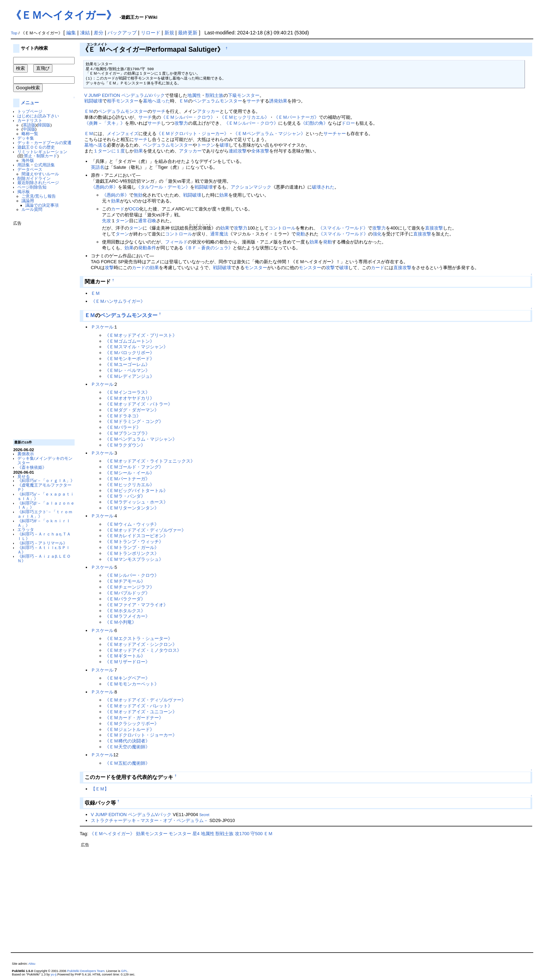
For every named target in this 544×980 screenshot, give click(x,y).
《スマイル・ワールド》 (343, 228)
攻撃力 (181, 123)
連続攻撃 (238, 151)
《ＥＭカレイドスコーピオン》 (136, 536)
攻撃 (109, 268)
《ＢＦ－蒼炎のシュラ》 (208, 248)
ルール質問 (32, 209)
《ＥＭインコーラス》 (127, 392)
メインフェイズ (123, 134)
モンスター (127, 101)
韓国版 (44, 125)
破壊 (224, 145)
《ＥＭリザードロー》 (127, 662)
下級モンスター (244, 95)
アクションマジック (251, 187)
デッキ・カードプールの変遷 (44, 143)
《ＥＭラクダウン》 (125, 445)
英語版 (29, 125)
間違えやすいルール (40, 174)
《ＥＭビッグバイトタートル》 (136, 491)
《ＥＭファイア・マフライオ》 (136, 605)
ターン (122, 221)
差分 (99, 33)
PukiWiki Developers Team (86, 971)
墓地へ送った (156, 101)
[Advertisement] (41, 330)
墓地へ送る (96, 145)
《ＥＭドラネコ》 (123, 416)
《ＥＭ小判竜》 (121, 622)
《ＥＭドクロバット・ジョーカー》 (193, 134)
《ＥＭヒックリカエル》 (244, 117)
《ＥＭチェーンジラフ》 (130, 587)
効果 (138, 151)
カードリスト (30, 120)
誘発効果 (278, 101)
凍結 (85, 33)
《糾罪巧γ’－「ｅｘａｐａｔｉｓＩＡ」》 (46, 496)
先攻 (107, 221)
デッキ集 (26, 138)
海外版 (28, 160)
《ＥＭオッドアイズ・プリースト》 (141, 335)
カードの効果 (145, 268)
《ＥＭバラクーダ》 (125, 599)
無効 (138, 195)
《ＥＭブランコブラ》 (127, 433)
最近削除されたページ (38, 182)
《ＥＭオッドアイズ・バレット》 (139, 706)
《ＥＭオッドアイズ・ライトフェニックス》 (150, 461)
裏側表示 (26, 454)
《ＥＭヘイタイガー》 (64, 15)
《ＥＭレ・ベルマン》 (127, 370)
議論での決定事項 (42, 205)
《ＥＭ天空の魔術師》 (127, 747)
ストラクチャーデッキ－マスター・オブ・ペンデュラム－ (150, 820)
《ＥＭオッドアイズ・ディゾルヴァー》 (145, 530)
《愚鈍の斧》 (104, 187)
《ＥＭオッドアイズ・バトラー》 (139, 404)
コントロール (282, 228)
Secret (204, 815)
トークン (206, 145)
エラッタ (26, 529)
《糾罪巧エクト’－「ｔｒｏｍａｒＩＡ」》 (45, 514)
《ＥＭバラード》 (123, 427)
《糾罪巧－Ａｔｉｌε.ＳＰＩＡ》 (44, 550)
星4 (196, 834)
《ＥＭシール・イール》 (130, 473)
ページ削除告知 (32, 187)
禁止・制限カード (41, 156)
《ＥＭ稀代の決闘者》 (127, 741)
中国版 (29, 129)
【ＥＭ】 (100, 789)
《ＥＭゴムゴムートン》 (130, 341)
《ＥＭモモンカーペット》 (132, 684)
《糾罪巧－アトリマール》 (42, 543)
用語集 (24, 165)
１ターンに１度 (109, 151)
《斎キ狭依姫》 (32, 467)
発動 (300, 234)
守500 (257, 834)
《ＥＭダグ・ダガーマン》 (132, 410)
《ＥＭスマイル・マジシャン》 (136, 347)
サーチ (253, 101)
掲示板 (24, 192)
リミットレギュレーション (42, 152)
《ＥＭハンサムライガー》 (118, 301)
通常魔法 (219, 234)
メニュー (30, 103)
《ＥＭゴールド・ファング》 (134, 467)
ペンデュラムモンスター (217, 101)
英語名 (98, 167)
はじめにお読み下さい (38, 116)
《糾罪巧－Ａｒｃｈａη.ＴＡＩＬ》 (44, 536)
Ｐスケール (102, 327)
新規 (169, 33)
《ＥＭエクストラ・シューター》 (139, 638)
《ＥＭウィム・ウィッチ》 (132, 524)
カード (118, 209)
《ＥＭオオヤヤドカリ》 (130, 398)
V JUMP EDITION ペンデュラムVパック (125, 95)
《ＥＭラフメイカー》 (127, 616)
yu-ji (54, 974)
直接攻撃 (434, 228)
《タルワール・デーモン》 (163, 187)
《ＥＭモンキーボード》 (130, 359)
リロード (151, 33)
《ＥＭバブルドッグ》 (127, 593)
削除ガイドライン (34, 178)
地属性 (194, 95)
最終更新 (188, 33)
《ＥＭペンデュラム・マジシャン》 (269, 134)
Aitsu (32, 964)
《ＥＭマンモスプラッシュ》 (134, 559)
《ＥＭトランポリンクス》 (132, 553)
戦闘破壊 (93, 101)
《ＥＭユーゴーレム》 (127, 364)
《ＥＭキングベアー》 (127, 678)
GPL (124, 971)
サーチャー (335, 134)
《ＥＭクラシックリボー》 (132, 724)
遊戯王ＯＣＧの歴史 (36, 147)
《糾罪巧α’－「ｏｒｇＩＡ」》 (46, 480)
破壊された (323, 187)
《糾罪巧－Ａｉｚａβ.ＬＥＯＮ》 (44, 558)
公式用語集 (44, 165)
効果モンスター (152, 834)
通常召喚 (147, 221)
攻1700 (242, 834)
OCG (134, 209)
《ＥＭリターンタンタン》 (132, 508)
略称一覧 (30, 134)
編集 (71, 33)
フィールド (176, 242)
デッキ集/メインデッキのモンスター (45, 460)
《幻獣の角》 (314, 123)
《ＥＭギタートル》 (125, 656)
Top (14, 33)
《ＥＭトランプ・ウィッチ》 (134, 542)
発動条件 (147, 248)
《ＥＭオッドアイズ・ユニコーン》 (141, 712)
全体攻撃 (260, 151)
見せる (24, 476)
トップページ (30, 111)
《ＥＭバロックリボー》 (130, 353)
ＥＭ (184, 101)
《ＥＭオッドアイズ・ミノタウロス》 (143, 650)
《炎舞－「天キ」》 (105, 123)
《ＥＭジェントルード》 (130, 729)
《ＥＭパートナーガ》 (296, 117)
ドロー (348, 123)
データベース (30, 169)
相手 (111, 101)
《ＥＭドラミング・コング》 (134, 421)
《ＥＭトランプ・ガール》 (132, 547)
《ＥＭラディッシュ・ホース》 (136, 502)
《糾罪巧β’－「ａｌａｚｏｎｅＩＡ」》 (46, 505)
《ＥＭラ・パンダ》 (125, 496)
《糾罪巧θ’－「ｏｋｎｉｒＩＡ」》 (44, 523)
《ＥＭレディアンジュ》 (130, 376)
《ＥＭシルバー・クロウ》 (188, 117)
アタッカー (208, 111)
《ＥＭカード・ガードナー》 (134, 718)
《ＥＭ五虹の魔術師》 (127, 763)
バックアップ (122, 33)
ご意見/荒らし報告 (39, 196)
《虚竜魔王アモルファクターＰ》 (44, 487)
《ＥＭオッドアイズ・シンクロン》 (141, 644)
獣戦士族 (214, 95)
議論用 (28, 201)
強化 (377, 234)
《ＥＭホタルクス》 (125, 611)
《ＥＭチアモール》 (125, 581)
